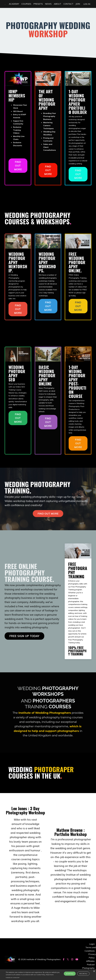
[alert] (48, 975)
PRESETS (38, 4)
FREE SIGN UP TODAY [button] (24, 640)
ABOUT (57, 4)
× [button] (94, 971)
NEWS (48, 4)
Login (92, 944)
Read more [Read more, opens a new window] (50, 975)
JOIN (78, 4)
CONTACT (68, 4)
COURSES (26, 4)
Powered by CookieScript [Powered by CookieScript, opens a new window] (13, 978)
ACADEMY (14, 4)
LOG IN (87, 4)
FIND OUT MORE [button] (48, 514)
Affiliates (90, 961)
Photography (88, 968)
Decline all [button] (83, 974)
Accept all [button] (70, 974)
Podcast (91, 964)
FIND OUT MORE (18, 166)
